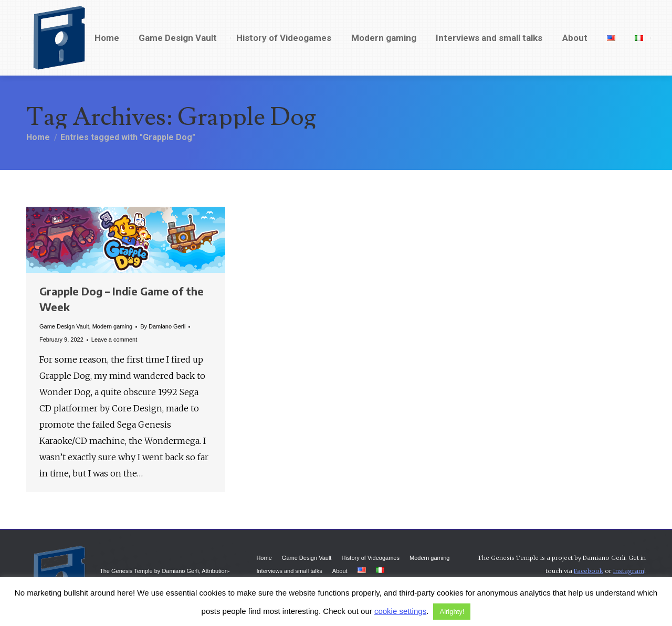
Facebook (589, 571)
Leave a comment (114, 339)
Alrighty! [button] (452, 612)
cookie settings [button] (400, 611)
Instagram (629, 571)
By (163, 326)
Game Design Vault (64, 326)
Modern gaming (112, 326)
